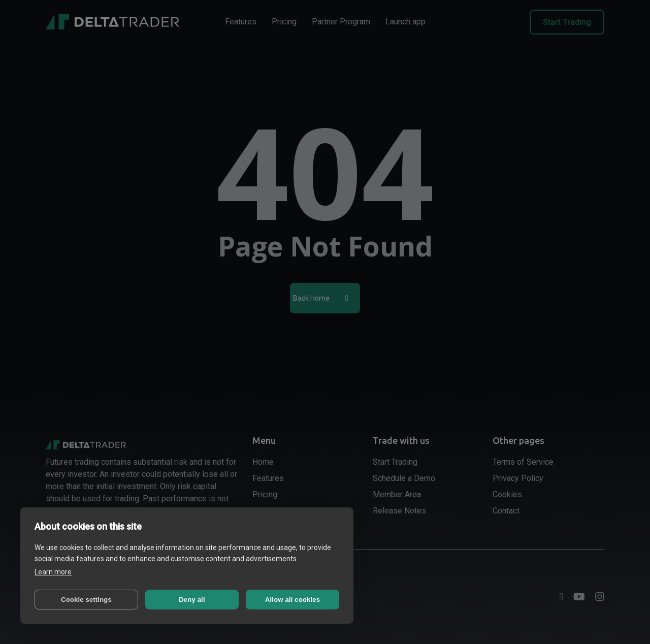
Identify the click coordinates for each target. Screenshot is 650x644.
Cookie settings (86, 600)
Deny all (192, 600)
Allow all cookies (292, 600)
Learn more (53, 572)
